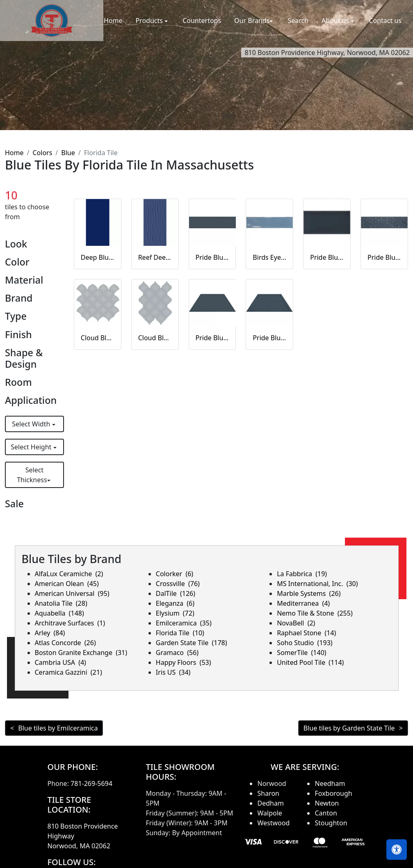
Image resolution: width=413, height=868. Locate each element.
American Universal (72, 593)
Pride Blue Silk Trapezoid (212, 338)
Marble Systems (309, 593)
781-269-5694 (91, 783)
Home (113, 21)
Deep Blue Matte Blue (98, 257)
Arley (50, 633)
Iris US (173, 672)
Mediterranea (303, 603)
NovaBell (296, 623)
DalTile (176, 593)
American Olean (67, 584)
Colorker (175, 574)
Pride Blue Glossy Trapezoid (269, 338)
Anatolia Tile (61, 603)
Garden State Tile (192, 643)
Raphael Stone (306, 633)
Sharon (268, 793)
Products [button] (150, 21)
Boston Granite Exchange (81, 653)
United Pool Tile (310, 662)
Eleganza (175, 603)
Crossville (178, 584)
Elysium (175, 613)
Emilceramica (184, 623)
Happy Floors (184, 662)
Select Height (32, 447)
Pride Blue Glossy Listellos (384, 257)
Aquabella (59, 613)
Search (298, 21)
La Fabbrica (302, 574)
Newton (327, 803)
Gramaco (177, 653)
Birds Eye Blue (269, 257)
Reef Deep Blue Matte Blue (155, 257)
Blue (68, 153)
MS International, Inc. (317, 584)
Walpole (269, 813)
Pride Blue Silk (212, 257)
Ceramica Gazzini (68, 672)
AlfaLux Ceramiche (69, 574)
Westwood (273, 823)
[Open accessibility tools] (397, 850)
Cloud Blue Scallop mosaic (98, 338)
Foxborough (333, 793)
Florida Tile (180, 633)
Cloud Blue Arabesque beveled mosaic (155, 338)
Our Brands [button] (252, 21)
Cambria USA (60, 662)
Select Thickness (32, 475)
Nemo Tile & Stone (315, 613)
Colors (42, 153)
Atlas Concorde (65, 643)
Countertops (202, 21)
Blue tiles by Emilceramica (58, 728)
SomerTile (301, 653)
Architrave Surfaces (70, 623)
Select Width (32, 424)
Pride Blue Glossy (327, 257)
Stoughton (331, 823)
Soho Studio (305, 643)
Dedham (270, 803)
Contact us (385, 21)
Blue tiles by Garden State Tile (349, 728)
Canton (326, 813)
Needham (330, 783)
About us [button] (336, 21)
